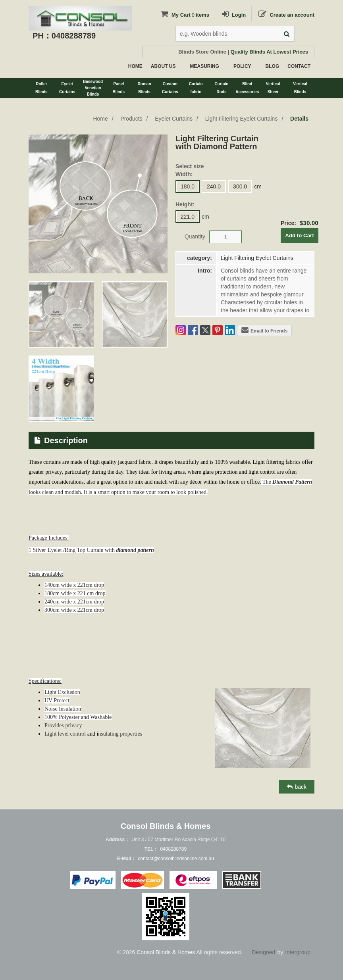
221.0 (188, 217)
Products (131, 119)
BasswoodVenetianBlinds (93, 88)
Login (233, 15)
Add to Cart (300, 235)
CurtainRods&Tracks (221, 90)
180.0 (188, 186)
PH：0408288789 (64, 36)
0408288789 (173, 849)
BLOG (273, 66)
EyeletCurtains (67, 88)
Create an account (286, 15)
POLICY (242, 66)
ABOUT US (163, 66)
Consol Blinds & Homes (166, 952)
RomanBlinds (145, 88)
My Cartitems (184, 15)
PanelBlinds (119, 88)
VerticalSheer (273, 88)
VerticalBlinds (300, 88)
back (297, 787)
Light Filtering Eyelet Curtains (242, 119)
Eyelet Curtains (174, 119)
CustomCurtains (170, 88)
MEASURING (205, 66)
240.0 (214, 186)
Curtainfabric (196, 88)
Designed (263, 952)
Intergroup (298, 952)
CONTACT (299, 66)
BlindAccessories (247, 88)
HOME (135, 66)
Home (100, 119)
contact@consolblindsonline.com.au (176, 859)
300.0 (240, 186)
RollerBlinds (41, 88)
